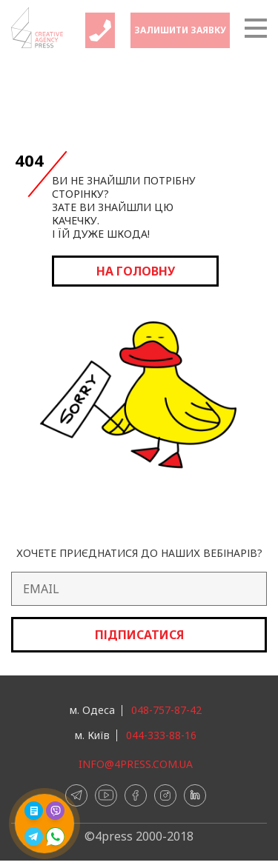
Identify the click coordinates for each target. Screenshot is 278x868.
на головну (136, 271)
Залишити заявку (180, 30)
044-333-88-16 (161, 735)
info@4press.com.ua (136, 764)
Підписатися (139, 635)
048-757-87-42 (166, 710)
